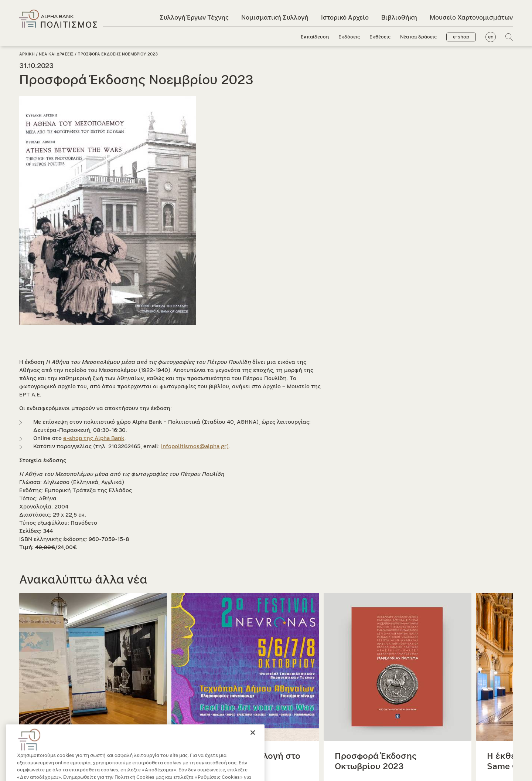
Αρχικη (27, 54)
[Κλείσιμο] (253, 742)
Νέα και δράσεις (418, 37)
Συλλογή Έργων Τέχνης (194, 18)
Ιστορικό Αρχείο (345, 18)
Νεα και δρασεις (56, 54)
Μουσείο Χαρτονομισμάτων (471, 18)
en (491, 37)
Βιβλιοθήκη (399, 18)
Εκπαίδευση (315, 37)
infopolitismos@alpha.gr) (195, 447)
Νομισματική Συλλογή (275, 18)
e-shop (461, 37)
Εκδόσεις (349, 37)
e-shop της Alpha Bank (94, 438)
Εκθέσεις (380, 37)
